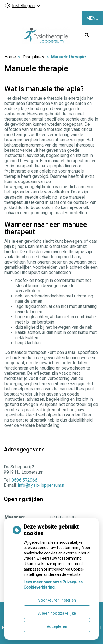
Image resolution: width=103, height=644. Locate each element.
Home (10, 57)
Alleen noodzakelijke (57, 613)
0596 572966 (24, 480)
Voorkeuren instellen (57, 600)
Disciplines (33, 57)
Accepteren (57, 626)
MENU (92, 18)
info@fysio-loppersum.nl (42, 485)
